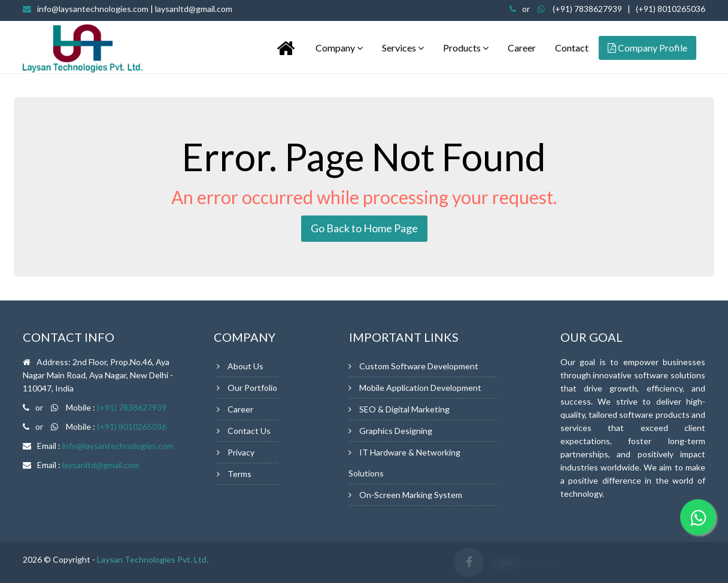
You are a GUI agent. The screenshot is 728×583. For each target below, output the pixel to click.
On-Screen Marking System (411, 495)
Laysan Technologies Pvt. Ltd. (153, 559)
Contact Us (249, 431)
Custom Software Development (419, 366)
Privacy (241, 452)
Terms (239, 474)
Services (403, 48)
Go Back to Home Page (364, 228)
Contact (572, 48)
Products (466, 48)
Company (339, 48)
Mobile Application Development (420, 388)
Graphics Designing (396, 431)
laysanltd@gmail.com (101, 465)
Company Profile (647, 48)
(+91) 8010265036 (671, 9)
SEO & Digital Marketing (404, 409)
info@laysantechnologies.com (135, 9)
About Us (245, 366)
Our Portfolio (252, 388)
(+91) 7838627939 (587, 9)
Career (522, 48)
